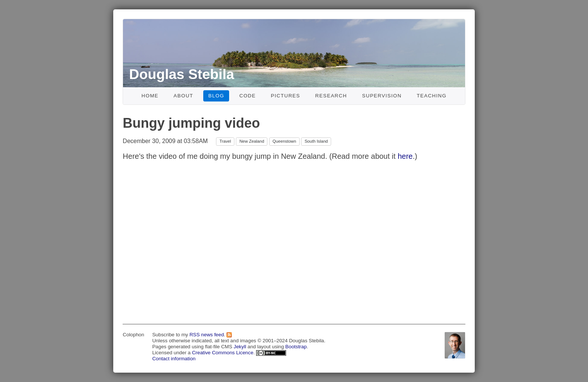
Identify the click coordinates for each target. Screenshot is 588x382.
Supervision (382, 96)
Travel (225, 141)
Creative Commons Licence (223, 353)
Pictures (285, 96)
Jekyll (240, 347)
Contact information (174, 359)
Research (331, 96)
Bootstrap (296, 347)
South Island (316, 141)
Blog (216, 96)
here (405, 156)
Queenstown (284, 141)
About (184, 96)
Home (150, 96)
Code (247, 96)
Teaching (432, 96)
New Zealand (252, 141)
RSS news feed (207, 335)
